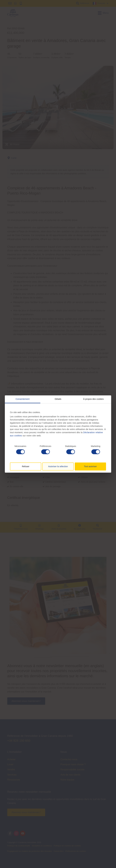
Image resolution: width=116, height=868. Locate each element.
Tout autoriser (90, 466)
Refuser (26, 466)
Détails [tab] (58, 399)
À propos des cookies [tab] (93, 399)
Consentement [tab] (23, 399)
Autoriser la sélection (58, 466)
